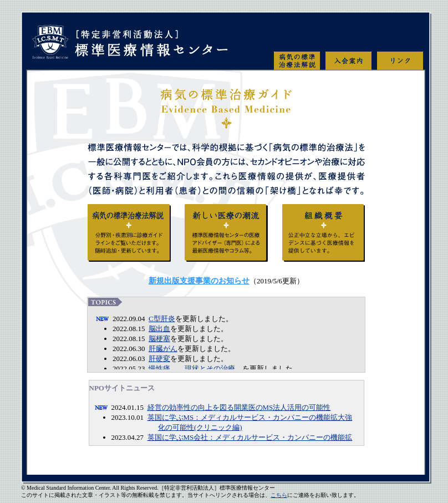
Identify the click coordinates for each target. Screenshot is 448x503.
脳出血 (159, 329)
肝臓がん (163, 349)
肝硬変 (159, 359)
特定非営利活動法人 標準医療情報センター (129, 47)
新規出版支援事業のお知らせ (199, 281)
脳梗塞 (159, 339)
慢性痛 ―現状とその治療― (195, 369)
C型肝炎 (162, 319)
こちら (279, 495)
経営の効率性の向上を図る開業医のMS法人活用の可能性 (239, 407)
